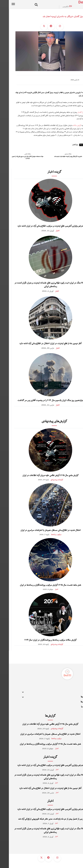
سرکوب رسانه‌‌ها (47, 534)
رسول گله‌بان (73, 112)
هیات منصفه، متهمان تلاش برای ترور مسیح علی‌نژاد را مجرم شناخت (19, 158)
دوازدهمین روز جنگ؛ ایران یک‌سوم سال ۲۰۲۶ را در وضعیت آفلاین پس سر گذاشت (42, 401)
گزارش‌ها (41, 716)
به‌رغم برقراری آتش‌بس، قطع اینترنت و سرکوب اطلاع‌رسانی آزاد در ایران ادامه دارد (42, 226)
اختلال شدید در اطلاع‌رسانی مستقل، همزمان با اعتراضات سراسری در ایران (42, 531)
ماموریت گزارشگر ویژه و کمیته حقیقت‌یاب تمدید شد (59, 157)
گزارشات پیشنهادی (48, 480)
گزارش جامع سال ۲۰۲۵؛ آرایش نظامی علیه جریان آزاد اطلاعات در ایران (42, 476)
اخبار (49, 231)
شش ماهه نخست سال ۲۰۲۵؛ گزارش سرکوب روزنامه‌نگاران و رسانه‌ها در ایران (42, 585)
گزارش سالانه (68, 126)
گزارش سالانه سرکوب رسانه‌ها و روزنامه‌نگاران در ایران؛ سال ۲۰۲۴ (42, 640)
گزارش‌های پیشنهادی (45, 422)
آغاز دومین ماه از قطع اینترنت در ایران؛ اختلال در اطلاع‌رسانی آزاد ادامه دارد (42, 344)
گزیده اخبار (45, 172)
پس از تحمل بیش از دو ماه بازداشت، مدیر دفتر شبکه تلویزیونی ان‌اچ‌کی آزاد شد (41, 819)
